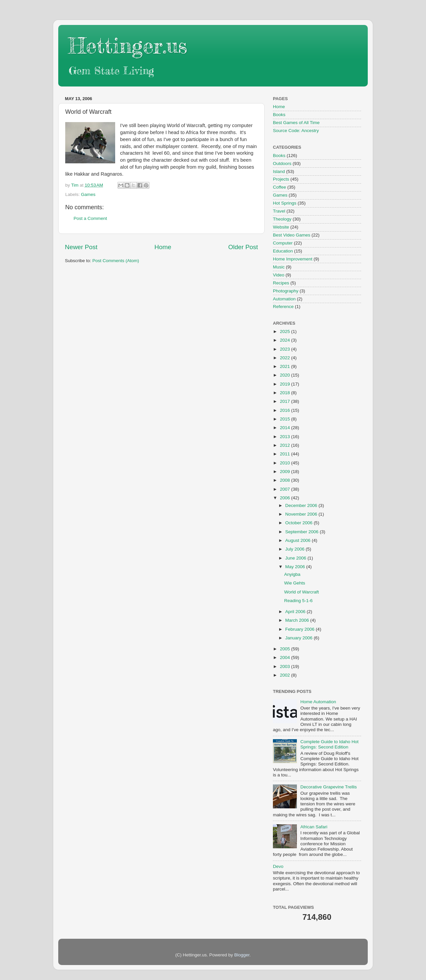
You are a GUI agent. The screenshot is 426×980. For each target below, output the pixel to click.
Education (283, 251)
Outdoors (282, 163)
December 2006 (302, 505)
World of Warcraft (302, 592)
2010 (286, 463)
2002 (286, 675)
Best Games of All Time (296, 123)
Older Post (243, 247)
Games (88, 194)
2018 (286, 393)
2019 (286, 384)
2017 (286, 401)
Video (279, 275)
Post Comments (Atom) (116, 261)
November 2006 (302, 514)
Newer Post (81, 247)
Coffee (280, 187)
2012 (286, 445)
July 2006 (296, 549)
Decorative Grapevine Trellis (328, 787)
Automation (284, 299)
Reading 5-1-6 (299, 601)
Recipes (281, 283)
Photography (286, 291)
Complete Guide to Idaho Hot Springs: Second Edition (329, 744)
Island (279, 171)
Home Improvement (293, 259)
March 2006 (298, 620)
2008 (286, 480)
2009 (286, 472)
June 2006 (296, 558)
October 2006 (300, 523)
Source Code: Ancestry (296, 131)
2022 (286, 358)
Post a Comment (90, 218)
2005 (286, 649)
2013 (286, 437)
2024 (286, 340)
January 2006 (300, 638)
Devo (278, 866)
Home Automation (318, 702)
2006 (286, 498)
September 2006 (303, 532)
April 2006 (296, 612)
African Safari (314, 827)
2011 (286, 454)
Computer (283, 243)
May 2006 (296, 567)
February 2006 (301, 629)
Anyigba (292, 574)
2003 (286, 666)
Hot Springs (285, 203)
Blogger (242, 955)
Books (279, 115)
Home (163, 247)
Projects (281, 179)
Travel (279, 211)
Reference (283, 307)
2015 (286, 419)
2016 (286, 410)
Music (279, 267)
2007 (286, 489)
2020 (286, 375)
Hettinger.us (128, 45)
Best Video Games (292, 235)
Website (281, 227)
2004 (286, 657)
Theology (282, 219)
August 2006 (299, 540)
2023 (286, 349)
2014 (286, 428)
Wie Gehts (295, 583)
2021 (286, 366)
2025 (286, 331)
